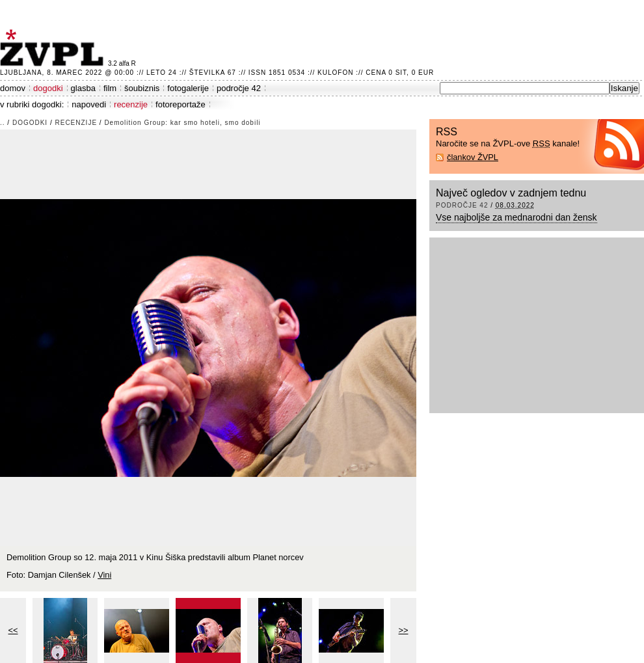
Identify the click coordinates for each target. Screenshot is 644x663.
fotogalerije (188, 88)
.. (3, 123)
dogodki (48, 88)
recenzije (131, 104)
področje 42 (239, 88)
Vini (104, 575)
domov (13, 88)
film (110, 88)
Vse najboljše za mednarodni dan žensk (517, 217)
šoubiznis (142, 88)
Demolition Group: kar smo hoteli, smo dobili (182, 123)
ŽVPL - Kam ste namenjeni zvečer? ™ (54, 48)
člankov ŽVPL (473, 157)
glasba (83, 88)
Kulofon (335, 73)
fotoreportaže (181, 104)
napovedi (89, 104)
